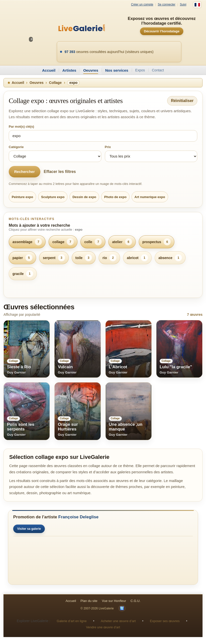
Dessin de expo (84, 197)
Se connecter (167, 5)
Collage (55, 83)
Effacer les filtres (60, 172)
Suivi (183, 5)
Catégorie (16, 147)
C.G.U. (136, 601)
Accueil (49, 70)
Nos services (117, 70)
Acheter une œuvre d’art (118, 621)
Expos (140, 70)
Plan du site (89, 601)
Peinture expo (22, 197)
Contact (158, 70)
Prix (108, 147)
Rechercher (25, 172)
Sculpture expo (53, 197)
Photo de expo (115, 197)
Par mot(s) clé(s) (21, 127)
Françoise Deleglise (78, 517)
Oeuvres (91, 70)
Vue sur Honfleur (114, 601)
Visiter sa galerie (29, 529)
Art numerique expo (150, 197)
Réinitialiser (182, 101)
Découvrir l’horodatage (162, 31)
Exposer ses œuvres (165, 621)
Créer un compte (142, 5)
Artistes (69, 70)
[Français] (197, 5)
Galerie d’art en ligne (72, 621)
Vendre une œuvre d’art (103, 627)
